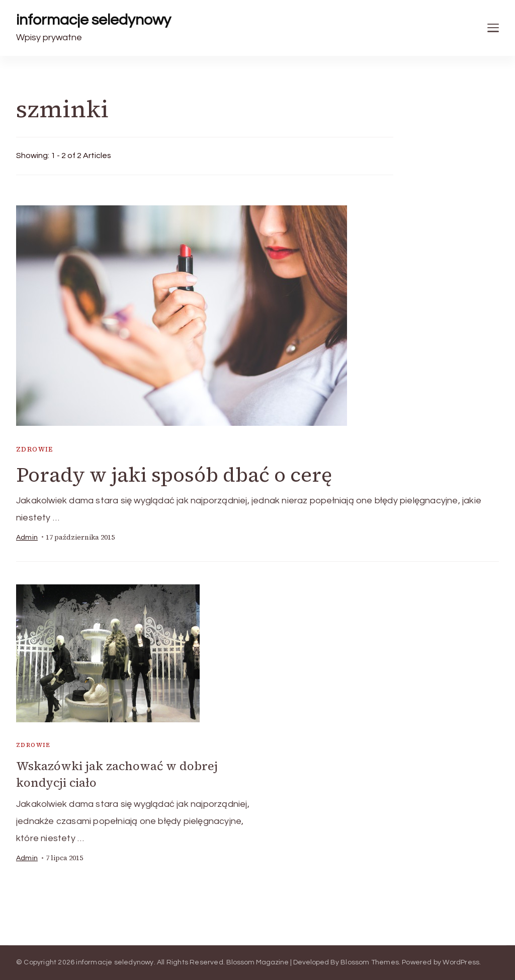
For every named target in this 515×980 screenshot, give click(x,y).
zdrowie (35, 449)
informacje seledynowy (94, 20)
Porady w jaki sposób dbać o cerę (174, 475)
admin (27, 538)
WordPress (461, 962)
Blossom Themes (370, 962)
